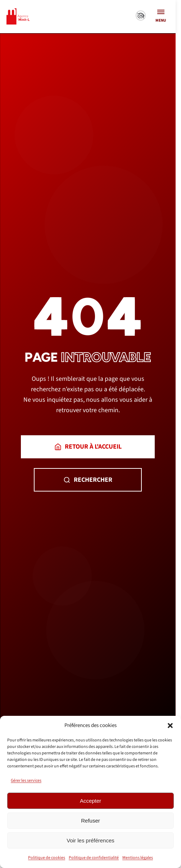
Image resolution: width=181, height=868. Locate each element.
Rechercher (88, 480)
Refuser (90, 821)
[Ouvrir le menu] (161, 17)
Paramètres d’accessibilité (141, 16)
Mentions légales (138, 858)
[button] (170, 726)
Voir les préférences (90, 840)
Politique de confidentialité (94, 858)
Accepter (90, 801)
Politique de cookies (47, 858)
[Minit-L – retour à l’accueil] (18, 16)
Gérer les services (26, 781)
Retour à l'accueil (88, 447)
